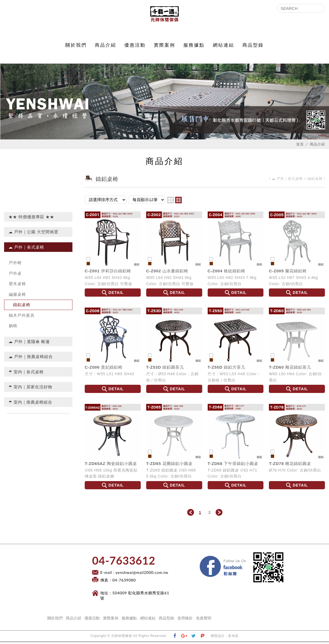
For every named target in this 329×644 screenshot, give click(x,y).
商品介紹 (105, 47)
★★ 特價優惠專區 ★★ (31, 218)
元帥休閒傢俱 (164, 15)
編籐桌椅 (17, 296)
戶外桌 (15, 275)
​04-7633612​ (124, 562)
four (178, 202)
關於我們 (76, 47)
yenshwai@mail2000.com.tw (142, 574)
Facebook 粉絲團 (249, 559)
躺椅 (13, 328)
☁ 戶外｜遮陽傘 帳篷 (29, 343)
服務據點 (194, 47)
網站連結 (224, 47)
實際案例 (164, 47)
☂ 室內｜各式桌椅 (26, 373)
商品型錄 (253, 47)
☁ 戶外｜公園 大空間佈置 (33, 234)
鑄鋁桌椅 (22, 307)
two (171, 202)
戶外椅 (15, 265)
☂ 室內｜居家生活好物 (30, 389)
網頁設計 (218, 638)
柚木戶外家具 (22, 317)
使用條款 (185, 620)
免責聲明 (204, 620)
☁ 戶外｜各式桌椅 (26, 249)
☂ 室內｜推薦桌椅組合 (30, 404)
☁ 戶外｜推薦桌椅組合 (31, 358)
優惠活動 (135, 47)
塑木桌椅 (17, 286)
